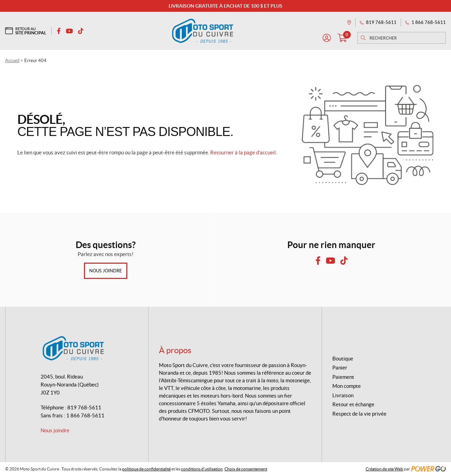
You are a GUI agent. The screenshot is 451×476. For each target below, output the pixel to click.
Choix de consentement (246, 469)
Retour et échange (353, 404)
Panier (340, 368)
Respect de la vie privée (359, 414)
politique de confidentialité (146, 469)
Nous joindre (106, 271)
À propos (175, 350)
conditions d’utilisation (202, 469)
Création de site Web (384, 469)
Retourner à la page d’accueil (243, 152)
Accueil (12, 61)
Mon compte (347, 386)
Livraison (343, 395)
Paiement (343, 377)
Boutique (343, 359)
